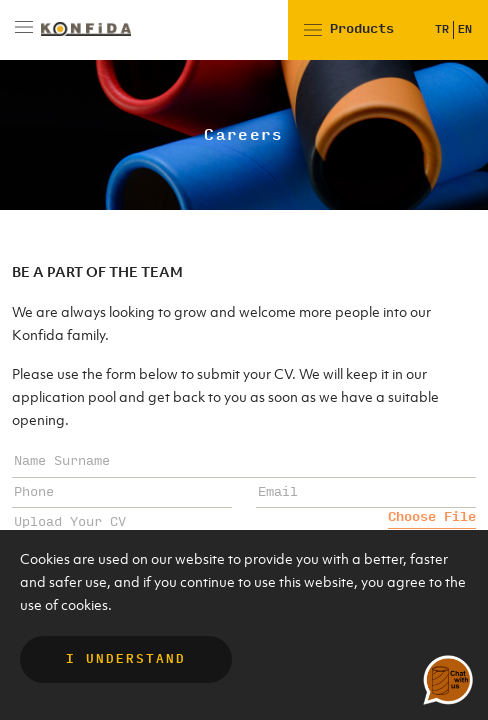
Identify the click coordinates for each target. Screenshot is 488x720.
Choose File (432, 517)
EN (465, 29)
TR (442, 29)
